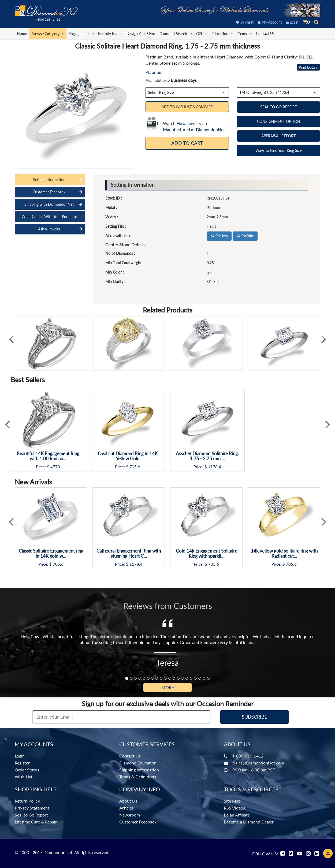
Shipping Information (139, 770)
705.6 (135, 467)
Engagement (81, 33)
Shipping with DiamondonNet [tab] (49, 204)
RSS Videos (234, 808)
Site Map (232, 801)
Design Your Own (141, 33)
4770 (55, 467)
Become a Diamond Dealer (249, 822)
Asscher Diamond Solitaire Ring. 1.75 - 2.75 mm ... (207, 456)
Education (222, 33)
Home (22, 33)
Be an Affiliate (237, 815)
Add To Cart (187, 143)
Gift (202, 33)
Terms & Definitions (138, 777)
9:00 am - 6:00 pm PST (254, 770)
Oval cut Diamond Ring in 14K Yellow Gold (128, 456)
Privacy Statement (32, 808)
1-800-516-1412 (248, 756)
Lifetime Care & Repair (36, 822)
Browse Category (48, 33)
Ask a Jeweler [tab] (49, 229)
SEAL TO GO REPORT (279, 107)
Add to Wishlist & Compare (187, 107)
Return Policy (27, 801)
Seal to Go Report (31, 815)
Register (22, 763)
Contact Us (265, 33)
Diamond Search (176, 33)
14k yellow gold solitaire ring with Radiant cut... (284, 553)
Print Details (308, 67)
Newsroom (130, 815)
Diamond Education (138, 763)
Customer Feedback (138, 822)
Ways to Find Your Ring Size (278, 150)
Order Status (27, 770)
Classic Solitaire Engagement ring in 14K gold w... (51, 553)
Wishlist (245, 22)
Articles (126, 808)
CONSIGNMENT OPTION (279, 121)
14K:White (245, 236)
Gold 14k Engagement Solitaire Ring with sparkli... (206, 553)
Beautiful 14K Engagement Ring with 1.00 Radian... (48, 456)
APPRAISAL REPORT (278, 136)
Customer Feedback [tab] (49, 192)
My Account (270, 22)
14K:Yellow (219, 236)
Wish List (24, 777)
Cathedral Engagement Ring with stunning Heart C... (129, 553)
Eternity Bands (110, 33)
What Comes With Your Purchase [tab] (49, 217)
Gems (245, 33)
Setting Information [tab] (49, 180)
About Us (128, 801)
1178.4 (215, 467)
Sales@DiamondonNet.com (258, 763)
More (168, 687)
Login (292, 22)
